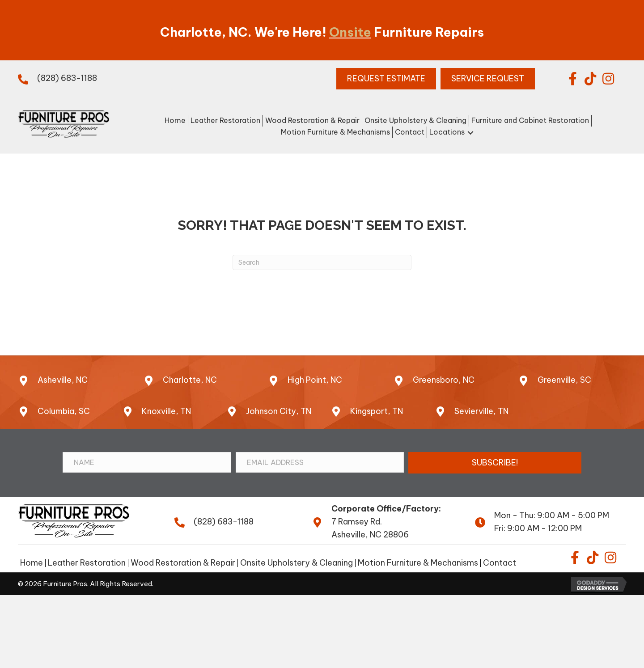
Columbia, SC (64, 411)
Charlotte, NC (190, 380)
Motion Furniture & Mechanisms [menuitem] (418, 563)
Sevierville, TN (481, 411)
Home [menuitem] (32, 563)
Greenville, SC (564, 380)
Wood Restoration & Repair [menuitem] (183, 563)
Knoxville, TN (166, 411)
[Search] (322, 262)
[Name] (147, 462)
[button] (572, 79)
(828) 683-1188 (67, 78)
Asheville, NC (63, 380)
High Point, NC (315, 380)
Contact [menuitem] (500, 563)
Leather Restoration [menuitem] (87, 563)
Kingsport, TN (377, 411)
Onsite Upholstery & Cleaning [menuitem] (297, 563)
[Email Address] (320, 462)
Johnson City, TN (279, 411)
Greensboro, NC (444, 380)
